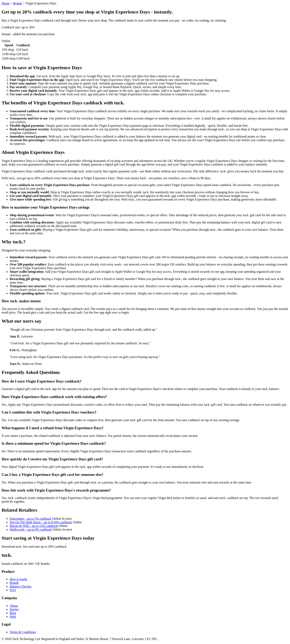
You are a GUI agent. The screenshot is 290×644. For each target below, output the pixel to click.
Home (6, 3)
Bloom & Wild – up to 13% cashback (34, 526)
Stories (14, 609)
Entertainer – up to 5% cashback (31, 519)
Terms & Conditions (23, 632)
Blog (13, 613)
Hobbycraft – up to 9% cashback (31, 529)
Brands (17, 3)
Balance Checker (21, 586)
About (14, 606)
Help (13, 617)
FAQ (13, 590)
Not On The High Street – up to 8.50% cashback (41, 522)
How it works (18, 579)
